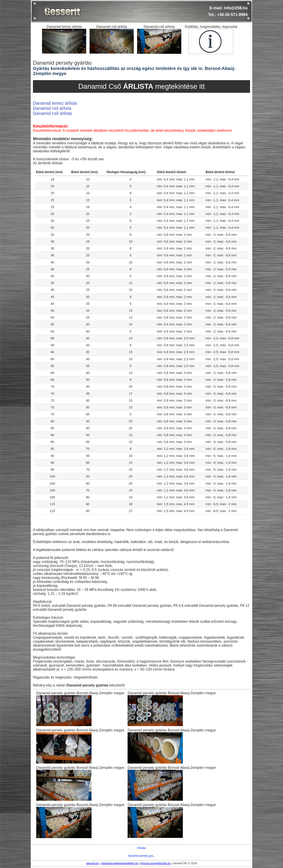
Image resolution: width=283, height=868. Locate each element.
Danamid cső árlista (52, 113)
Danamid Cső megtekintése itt (141, 86)
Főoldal (141, 848)
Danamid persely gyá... (142, 856)
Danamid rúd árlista (52, 108)
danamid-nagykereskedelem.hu (120, 863)
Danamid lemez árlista (55, 103)
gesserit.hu (93, 863)
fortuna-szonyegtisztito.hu (156, 863)
